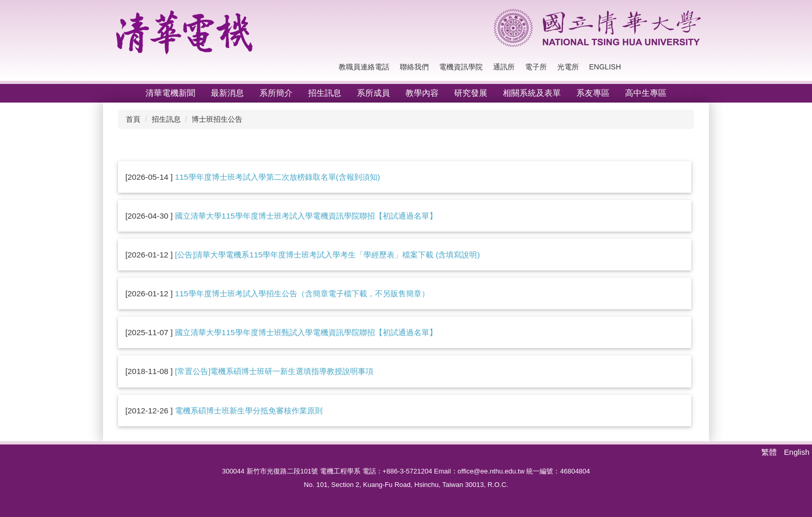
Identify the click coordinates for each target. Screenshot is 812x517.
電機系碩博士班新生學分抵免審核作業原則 (249, 411)
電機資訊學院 (461, 67)
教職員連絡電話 (364, 67)
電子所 (536, 67)
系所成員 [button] (373, 93)
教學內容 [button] (422, 93)
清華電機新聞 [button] (170, 93)
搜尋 (691, 67)
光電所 (568, 67)
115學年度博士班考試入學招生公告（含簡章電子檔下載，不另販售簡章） (302, 293)
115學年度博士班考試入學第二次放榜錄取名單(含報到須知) (278, 177)
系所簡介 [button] (276, 93)
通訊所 (504, 67)
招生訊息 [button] (325, 93)
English (605, 67)
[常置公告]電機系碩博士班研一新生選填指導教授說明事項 (274, 371)
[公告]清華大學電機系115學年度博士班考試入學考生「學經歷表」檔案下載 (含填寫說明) (328, 255)
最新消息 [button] (227, 93)
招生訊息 (166, 119)
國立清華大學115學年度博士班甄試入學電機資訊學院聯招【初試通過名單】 (306, 332)
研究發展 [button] (471, 93)
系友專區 (593, 93)
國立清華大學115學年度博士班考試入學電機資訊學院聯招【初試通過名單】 (306, 216)
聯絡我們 (414, 67)
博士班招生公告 (217, 119)
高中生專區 (646, 93)
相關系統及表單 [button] (532, 93)
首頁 (133, 119)
